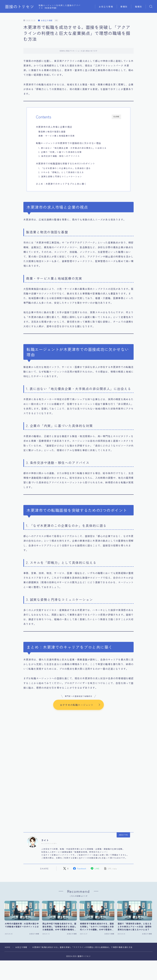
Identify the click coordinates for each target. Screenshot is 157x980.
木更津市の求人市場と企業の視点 (54, 127)
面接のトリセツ (20, 7)
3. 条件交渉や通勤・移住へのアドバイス (59, 156)
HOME (8, 947)
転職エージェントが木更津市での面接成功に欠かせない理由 (68, 143)
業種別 (124, 7)
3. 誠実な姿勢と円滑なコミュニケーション (60, 176)
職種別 (139, 7)
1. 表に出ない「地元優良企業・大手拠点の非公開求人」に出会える (72, 148)
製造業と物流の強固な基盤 (52, 132)
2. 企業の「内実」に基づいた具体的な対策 (60, 152)
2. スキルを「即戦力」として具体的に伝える (61, 172)
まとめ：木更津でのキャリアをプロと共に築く (61, 184)
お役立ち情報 (106, 7)
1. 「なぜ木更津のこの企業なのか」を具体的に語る (65, 168)
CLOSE (116, 117)
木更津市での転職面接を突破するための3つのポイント (65, 163)
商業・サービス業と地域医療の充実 (57, 136)
